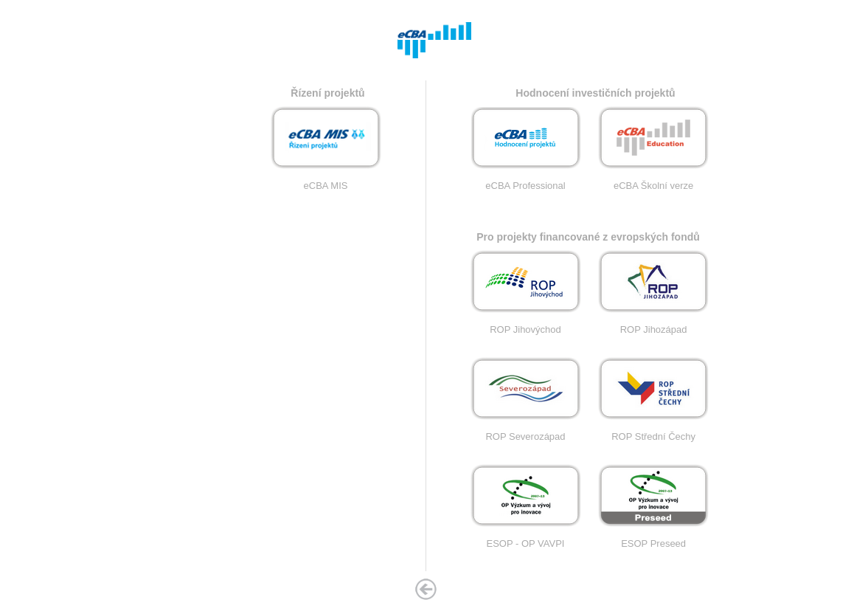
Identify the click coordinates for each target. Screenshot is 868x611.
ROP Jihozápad (653, 325)
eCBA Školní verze (653, 181)
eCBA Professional (526, 181)
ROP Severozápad (526, 432)
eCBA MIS (326, 181)
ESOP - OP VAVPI (526, 539)
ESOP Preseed (653, 539)
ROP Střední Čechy (653, 432)
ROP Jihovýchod (526, 325)
